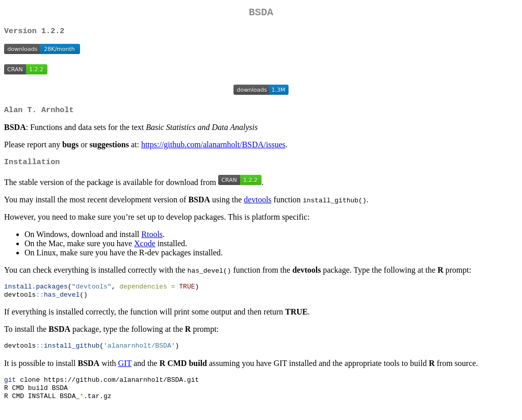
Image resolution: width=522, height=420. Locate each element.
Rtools (152, 240)
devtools (257, 205)
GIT (125, 371)
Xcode (145, 249)
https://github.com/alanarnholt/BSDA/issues (213, 149)
